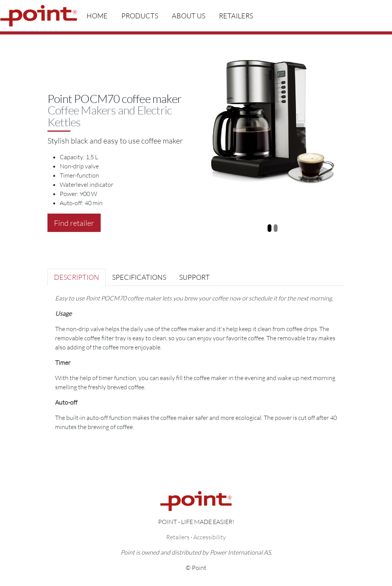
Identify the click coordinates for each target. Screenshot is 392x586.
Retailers (236, 16)
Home (97, 16)
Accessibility (210, 537)
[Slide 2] (276, 228)
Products (140, 16)
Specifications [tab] (139, 277)
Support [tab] (194, 277)
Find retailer (74, 223)
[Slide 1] (269, 228)
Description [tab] (77, 277)
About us (189, 16)
